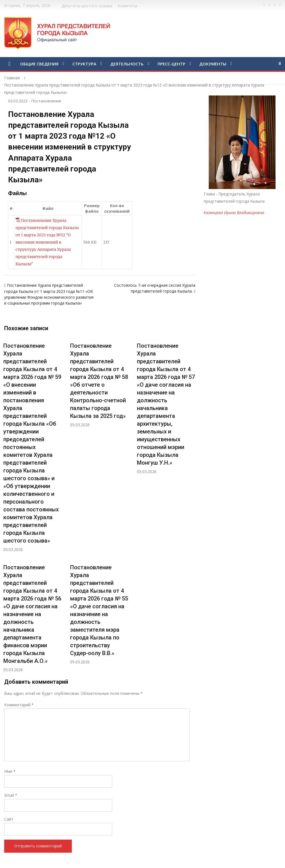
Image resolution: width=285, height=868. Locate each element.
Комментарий (19, 705)
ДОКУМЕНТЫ (213, 64)
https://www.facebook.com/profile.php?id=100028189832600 (264, 5)
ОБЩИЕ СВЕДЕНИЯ (39, 64)
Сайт (9, 819)
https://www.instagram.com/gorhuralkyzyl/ (280, 5)
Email (11, 795)
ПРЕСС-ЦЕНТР (171, 64)
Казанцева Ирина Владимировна (234, 213)
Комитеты (127, 6)
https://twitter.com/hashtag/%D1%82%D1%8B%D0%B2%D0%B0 (270, 5)
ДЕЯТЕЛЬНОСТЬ (127, 64)
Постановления (46, 101)
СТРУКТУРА (84, 64)
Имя (10, 771)
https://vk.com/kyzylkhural (275, 5)
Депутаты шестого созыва (87, 6)
